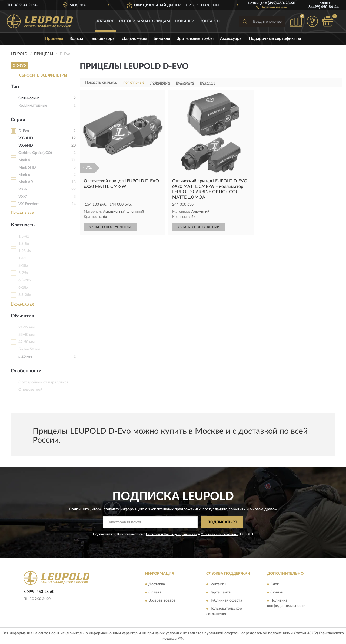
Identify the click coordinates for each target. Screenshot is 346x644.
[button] (272, 7)
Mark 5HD (27, 167)
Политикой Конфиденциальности (172, 534)
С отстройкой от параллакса (43, 382)
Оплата (155, 592)
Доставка (157, 584)
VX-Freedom (29, 204)
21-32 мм (26, 327)
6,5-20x (25, 280)
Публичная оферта (226, 600)
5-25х (23, 273)
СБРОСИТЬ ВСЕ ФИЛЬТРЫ (43, 75)
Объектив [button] (22, 316)
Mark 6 (24, 175)
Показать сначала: (101, 83)
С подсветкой (30, 390)
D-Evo (24, 131)
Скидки (277, 592)
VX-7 (23, 197)
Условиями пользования (219, 534)
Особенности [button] (26, 371)
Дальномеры (134, 39)
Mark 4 (24, 160)
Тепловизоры (103, 39)
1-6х (22, 258)
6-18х (23, 288)
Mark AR (26, 182)
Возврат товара (162, 600)
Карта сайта (220, 592)
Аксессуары (231, 39)
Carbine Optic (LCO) (35, 153)
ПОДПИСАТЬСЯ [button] (222, 522)
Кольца (76, 39)
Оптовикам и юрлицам (145, 21)
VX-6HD (26, 146)
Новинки (185, 21)
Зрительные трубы (195, 39)
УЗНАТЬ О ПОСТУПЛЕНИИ (110, 227)
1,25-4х (25, 251)
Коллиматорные (33, 106)
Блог (275, 584)
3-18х (23, 266)
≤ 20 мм (25, 357)
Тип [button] (15, 87)
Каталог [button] (106, 21)
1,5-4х (24, 236)
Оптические (29, 98)
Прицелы (54, 39)
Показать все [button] (22, 213)
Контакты (210, 21)
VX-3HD (26, 138)
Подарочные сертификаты (275, 39)
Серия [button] (18, 120)
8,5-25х (25, 295)
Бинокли (162, 39)
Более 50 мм (29, 349)
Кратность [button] (23, 225)
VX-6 (23, 189)
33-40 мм (26, 335)
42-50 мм (26, 342)
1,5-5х (24, 244)
